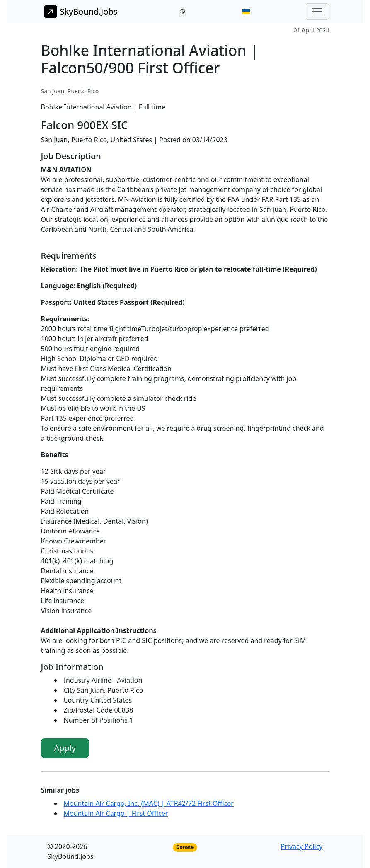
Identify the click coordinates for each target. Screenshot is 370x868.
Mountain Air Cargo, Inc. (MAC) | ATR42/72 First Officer (149, 803)
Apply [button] (65, 748)
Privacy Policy (302, 846)
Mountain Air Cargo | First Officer (116, 813)
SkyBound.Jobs (81, 12)
